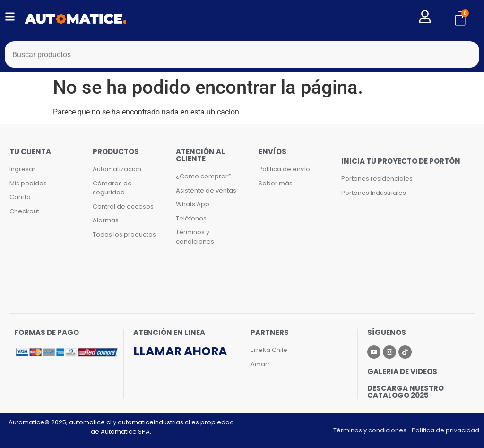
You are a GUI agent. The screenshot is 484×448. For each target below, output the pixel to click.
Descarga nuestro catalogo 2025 (406, 392)
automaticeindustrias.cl (154, 422)
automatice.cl (90, 422)
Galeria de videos (402, 372)
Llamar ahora (180, 351)
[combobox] (242, 54)
